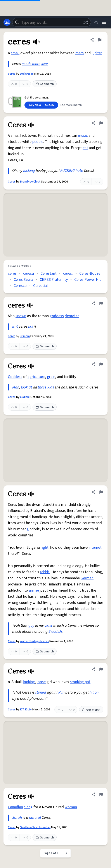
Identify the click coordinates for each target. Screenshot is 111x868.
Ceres (12, 182)
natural (35, 818)
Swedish (55, 632)
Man (16, 387)
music (83, 136)
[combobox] (52, 22)
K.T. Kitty (26, 710)
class (49, 625)
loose (41, 682)
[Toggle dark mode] (96, 22)
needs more (31, 64)
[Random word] (86, 22)
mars (80, 53)
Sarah (17, 818)
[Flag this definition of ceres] (100, 40)
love (45, 64)
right (45, 547)
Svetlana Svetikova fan (35, 827)
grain (51, 377)
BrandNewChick (30, 182)
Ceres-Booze (90, 273)
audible (25, 397)
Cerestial (40, 286)
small (15, 53)
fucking (29, 171)
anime (34, 590)
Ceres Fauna (23, 280)
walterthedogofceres (34, 641)
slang (28, 807)
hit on (94, 692)
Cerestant (49, 273)
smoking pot (80, 682)
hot (31, 326)
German (87, 578)
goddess (57, 316)
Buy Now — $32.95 (41, 105)
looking (29, 682)
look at (27, 387)
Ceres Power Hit (88, 280)
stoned (41, 692)
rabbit (45, 572)
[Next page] (66, 853)
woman (71, 807)
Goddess (15, 377)
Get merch (45, 84)
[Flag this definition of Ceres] (101, 123)
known (21, 316)
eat (85, 148)
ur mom (25, 336)
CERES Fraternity (54, 280)
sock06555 (27, 74)
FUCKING (68, 171)
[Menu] (104, 22)
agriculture (36, 377)
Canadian (15, 807)
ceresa (29, 273)
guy (31, 625)
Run (61, 692)
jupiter (97, 53)
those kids (46, 387)
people (38, 142)
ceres (12, 74)
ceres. (68, 273)
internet (95, 547)
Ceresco (20, 286)
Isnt (15, 326)
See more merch (71, 105)
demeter (72, 316)
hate (79, 171)
